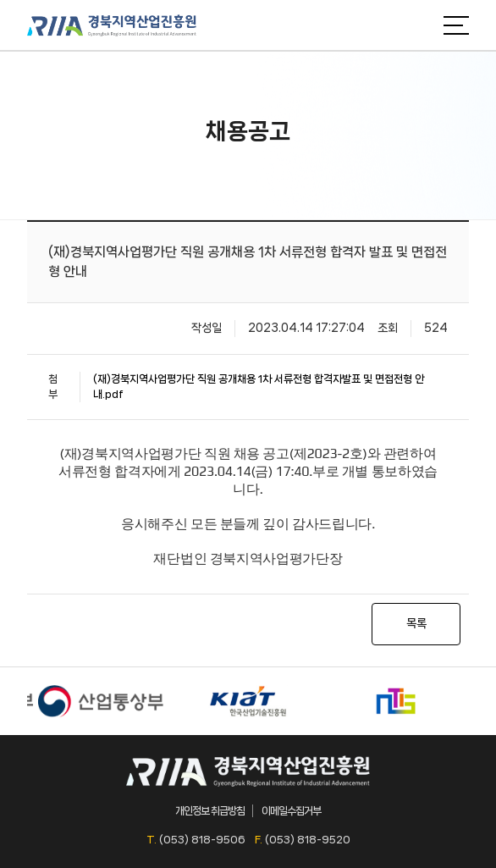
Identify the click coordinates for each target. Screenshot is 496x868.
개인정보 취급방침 (210, 811)
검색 (418, 25)
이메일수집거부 (291, 811)
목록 (416, 623)
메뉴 (456, 25)
